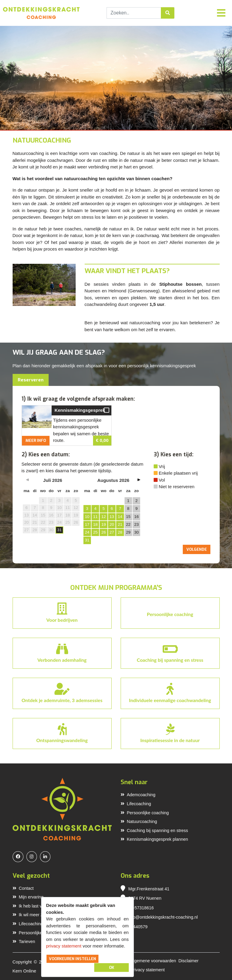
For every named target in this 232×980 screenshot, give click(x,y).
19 (104, 524)
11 (95, 517)
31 (59, 530)
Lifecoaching (136, 804)
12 (104, 517)
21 (120, 524)
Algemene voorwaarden (153, 961)
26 (104, 532)
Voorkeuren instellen (72, 959)
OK (111, 968)
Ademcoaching (138, 795)
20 (112, 524)
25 (95, 532)
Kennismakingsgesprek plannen (154, 839)
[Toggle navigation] (221, 13)
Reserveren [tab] (31, 380)
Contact (23, 888)
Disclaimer (188, 961)
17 (87, 524)
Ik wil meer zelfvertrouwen (41, 915)
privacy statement (64, 946)
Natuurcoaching (139, 821)
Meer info (36, 441)
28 (120, 532)
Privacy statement (147, 970)
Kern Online (24, 971)
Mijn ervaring (28, 897)
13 (112, 517)
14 (120, 517)
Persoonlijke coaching (145, 813)
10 (87, 517)
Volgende (197, 549)
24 (87, 532)
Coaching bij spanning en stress (154, 831)
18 (95, 524)
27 (112, 532)
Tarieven (24, 941)
